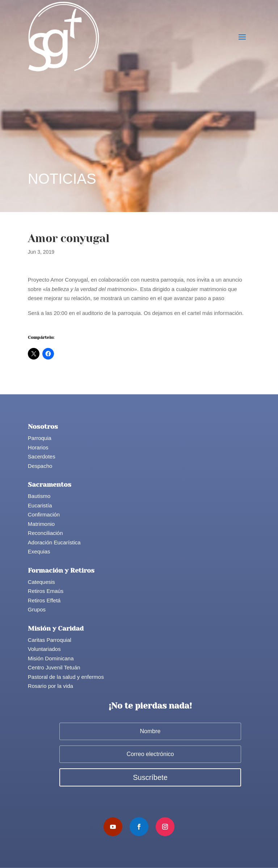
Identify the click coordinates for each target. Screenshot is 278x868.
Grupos (37, 609)
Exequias (39, 551)
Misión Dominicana (51, 658)
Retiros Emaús (46, 591)
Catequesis (41, 582)
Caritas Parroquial (50, 640)
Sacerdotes (42, 456)
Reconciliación (45, 533)
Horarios (38, 447)
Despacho (40, 466)
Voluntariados (44, 649)
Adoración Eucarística (54, 542)
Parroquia (40, 438)
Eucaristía (40, 505)
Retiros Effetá (44, 600)
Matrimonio (41, 524)
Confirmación (44, 514)
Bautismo (39, 496)
